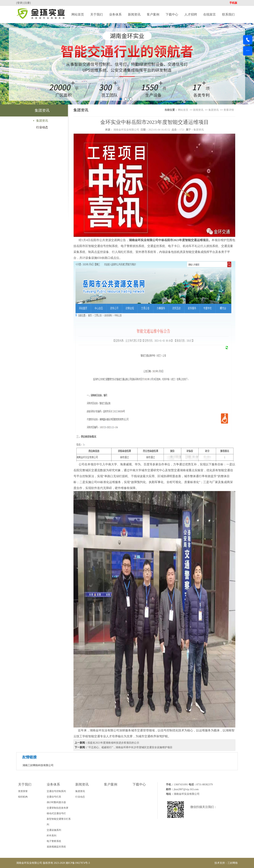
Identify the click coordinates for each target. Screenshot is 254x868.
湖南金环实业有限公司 (126, 130)
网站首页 (78, 15)
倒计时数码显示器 (56, 802)
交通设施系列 (54, 830)
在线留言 (210, 15)
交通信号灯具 (54, 797)
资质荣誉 (23, 791)
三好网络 (233, 863)
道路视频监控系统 (56, 847)
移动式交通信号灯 (56, 813)
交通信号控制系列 (56, 791)
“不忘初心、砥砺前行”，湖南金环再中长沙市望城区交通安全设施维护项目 (130, 747)
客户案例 (153, 15)
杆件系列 (52, 836)
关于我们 (97, 15)
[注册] (28, 3)
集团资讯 (42, 121)
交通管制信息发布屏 (58, 808)
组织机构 (23, 797)
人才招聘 (191, 15)
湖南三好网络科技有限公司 (38, 765)
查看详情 (229, 110)
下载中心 (172, 15)
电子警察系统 (54, 841)
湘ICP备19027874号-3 (78, 863)
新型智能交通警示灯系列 (59, 822)
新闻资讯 (134, 15)
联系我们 (228, 15)
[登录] (20, 3)
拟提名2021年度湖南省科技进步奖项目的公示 (113, 743)
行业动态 (42, 127)
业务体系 (115, 15)
